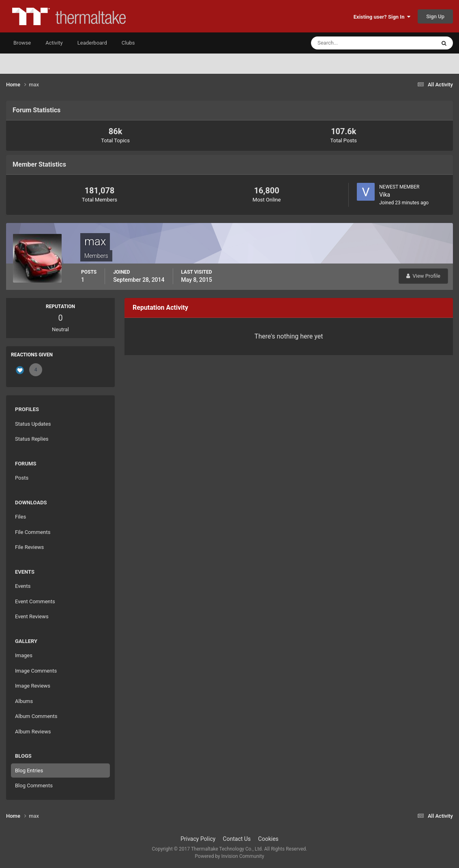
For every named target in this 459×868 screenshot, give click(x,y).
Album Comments (36, 716)
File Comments (33, 532)
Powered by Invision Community (230, 856)
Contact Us (237, 839)
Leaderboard (92, 43)
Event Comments (35, 601)
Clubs (128, 43)
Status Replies (32, 439)
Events (23, 586)
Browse (22, 43)
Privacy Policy (198, 839)
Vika (385, 195)
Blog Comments (34, 785)
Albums (24, 701)
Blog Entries (29, 770)
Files (20, 517)
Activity (54, 43)
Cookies (268, 839)
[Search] (349, 43)
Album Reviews (33, 732)
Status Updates (33, 424)
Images (24, 655)
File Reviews (29, 547)
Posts (22, 478)
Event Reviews (32, 616)
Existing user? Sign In (382, 17)
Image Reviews (33, 686)
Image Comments (36, 671)
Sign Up (435, 16)
